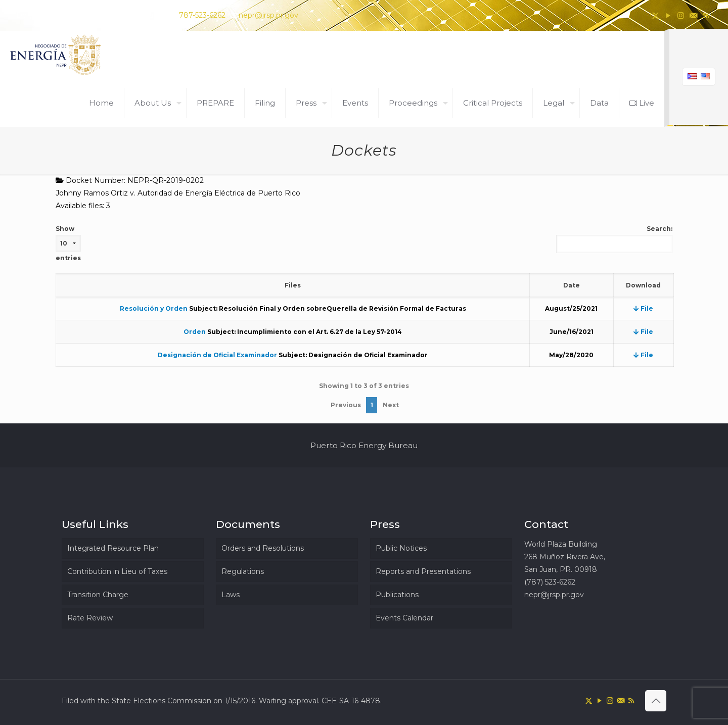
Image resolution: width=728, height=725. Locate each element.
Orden (195, 332)
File (643, 308)
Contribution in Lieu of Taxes (117, 571)
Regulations (243, 571)
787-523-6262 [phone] (202, 15)
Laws (231, 595)
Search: (614, 239)
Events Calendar (404, 618)
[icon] (693, 15)
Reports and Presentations (423, 571)
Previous (346, 405)
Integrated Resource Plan (113, 548)
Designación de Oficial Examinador (217, 355)
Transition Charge (98, 595)
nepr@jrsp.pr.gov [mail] (268, 15)
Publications (397, 595)
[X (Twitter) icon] (655, 15)
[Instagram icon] (681, 15)
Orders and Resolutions (263, 548)
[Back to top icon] (656, 701)
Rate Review (90, 618)
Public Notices (401, 548)
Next (391, 405)
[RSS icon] (706, 15)
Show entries (68, 243)
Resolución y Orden (154, 308)
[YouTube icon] (668, 15)
